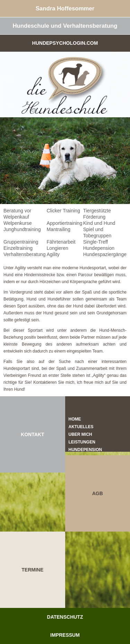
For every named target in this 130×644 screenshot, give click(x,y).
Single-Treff (96, 242)
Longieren (57, 248)
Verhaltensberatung (24, 254)
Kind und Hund (99, 223)
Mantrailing (58, 229)
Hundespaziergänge (105, 254)
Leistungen (82, 442)
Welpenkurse (18, 223)
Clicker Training (63, 211)
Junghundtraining (22, 229)
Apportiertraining (64, 223)
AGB (98, 493)
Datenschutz (65, 617)
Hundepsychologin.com (65, 43)
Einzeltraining (18, 248)
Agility (53, 254)
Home (75, 419)
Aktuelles (81, 427)
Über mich (80, 434)
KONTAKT (32, 434)
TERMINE (32, 570)
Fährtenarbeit (61, 242)
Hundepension (99, 248)
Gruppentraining (21, 242)
